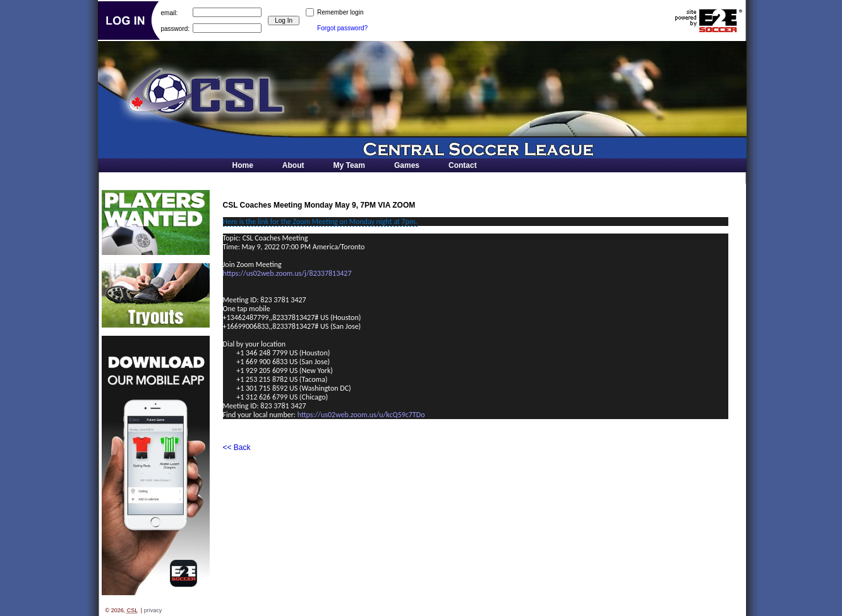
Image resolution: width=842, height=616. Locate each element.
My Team (349, 165)
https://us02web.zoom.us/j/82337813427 (287, 273)
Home (243, 165)
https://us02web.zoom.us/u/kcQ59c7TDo (361, 415)
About (293, 165)
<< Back (237, 447)
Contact (463, 165)
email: (170, 12)
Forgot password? (342, 28)
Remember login (340, 12)
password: (176, 28)
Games (407, 165)
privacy (153, 610)
